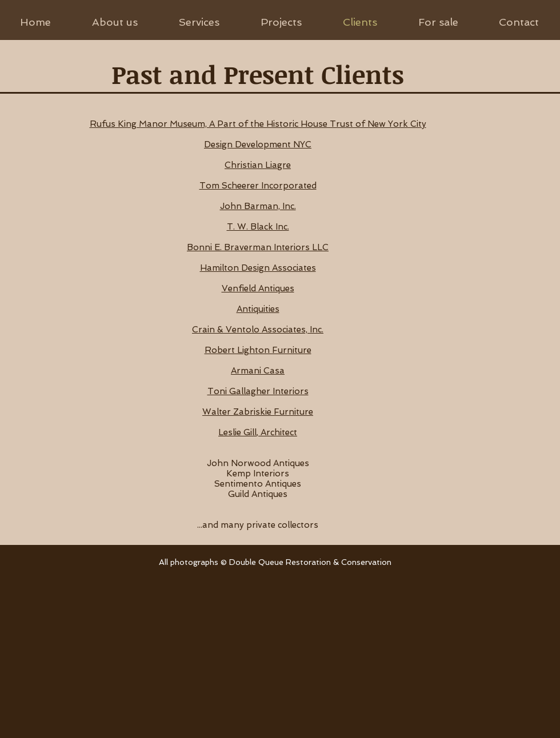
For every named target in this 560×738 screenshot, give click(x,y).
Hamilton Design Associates (258, 268)
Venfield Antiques (258, 288)
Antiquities (258, 309)
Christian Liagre (258, 165)
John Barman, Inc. (258, 206)
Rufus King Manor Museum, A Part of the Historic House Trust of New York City (258, 124)
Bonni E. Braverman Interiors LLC (258, 247)
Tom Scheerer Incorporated (258, 186)
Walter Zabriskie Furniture (258, 412)
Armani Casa (258, 371)
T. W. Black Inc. (258, 227)
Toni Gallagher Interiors (258, 391)
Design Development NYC (258, 145)
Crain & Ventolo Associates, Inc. (258, 330)
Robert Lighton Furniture (258, 350)
